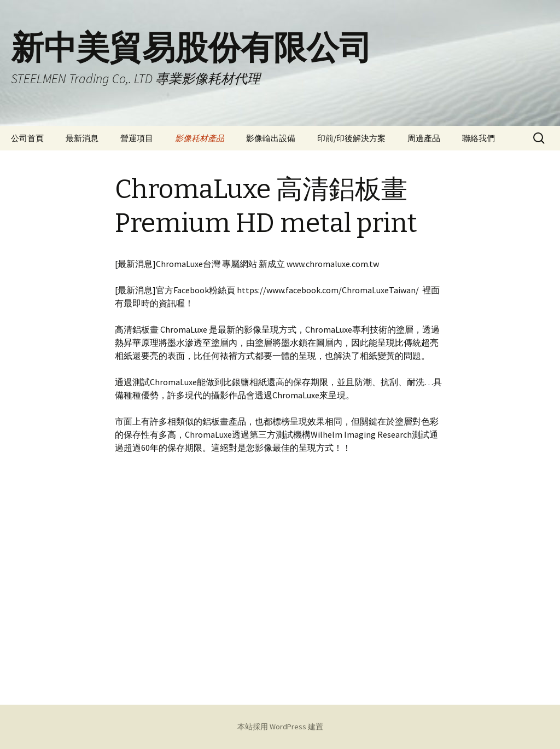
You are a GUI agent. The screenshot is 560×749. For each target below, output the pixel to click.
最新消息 (82, 138)
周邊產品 (424, 138)
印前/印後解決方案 (351, 138)
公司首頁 (27, 138)
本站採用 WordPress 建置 (280, 727)
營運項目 (137, 138)
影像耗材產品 (200, 138)
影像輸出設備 (271, 138)
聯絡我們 (479, 138)
